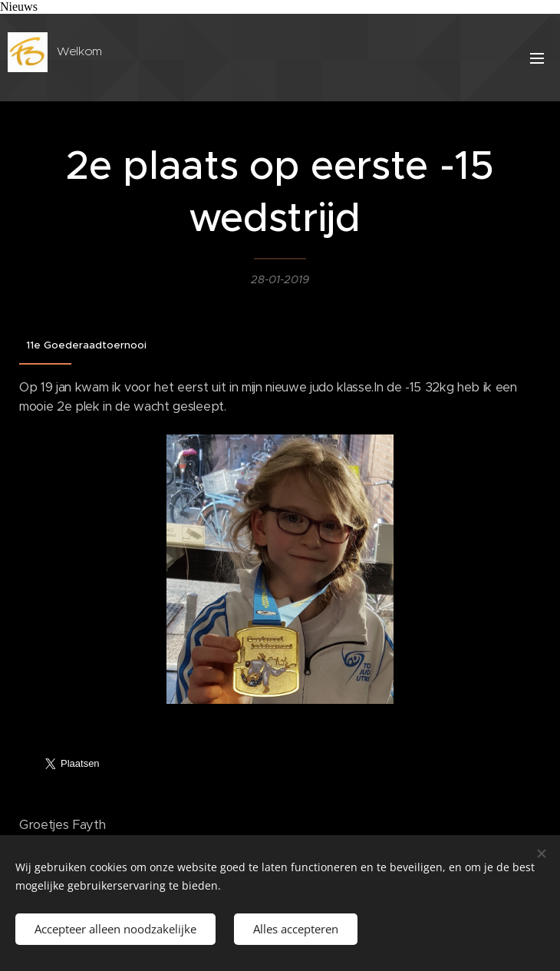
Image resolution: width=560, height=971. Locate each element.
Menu (537, 58)
